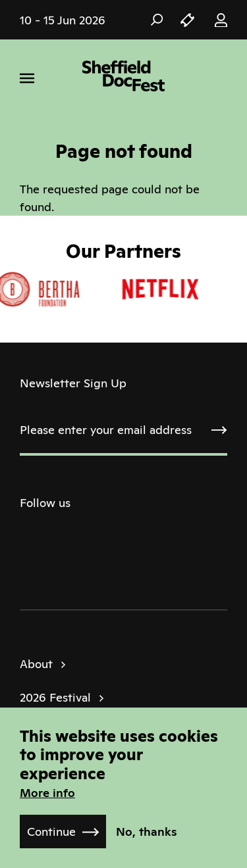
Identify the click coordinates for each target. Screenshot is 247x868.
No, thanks (147, 832)
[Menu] (27, 78)
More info (47, 793)
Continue (51, 832)
